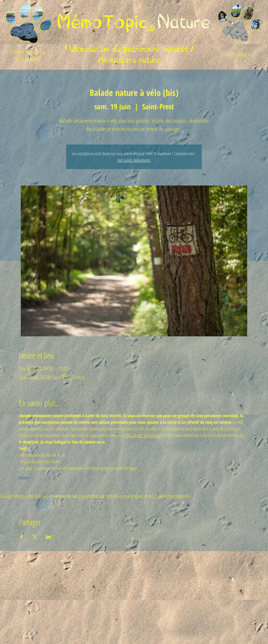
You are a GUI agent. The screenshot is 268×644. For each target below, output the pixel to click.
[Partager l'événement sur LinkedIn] (48, 537)
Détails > (25, 478)
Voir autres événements (134, 160)
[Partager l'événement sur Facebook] (21, 537)
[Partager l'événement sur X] (35, 537)
